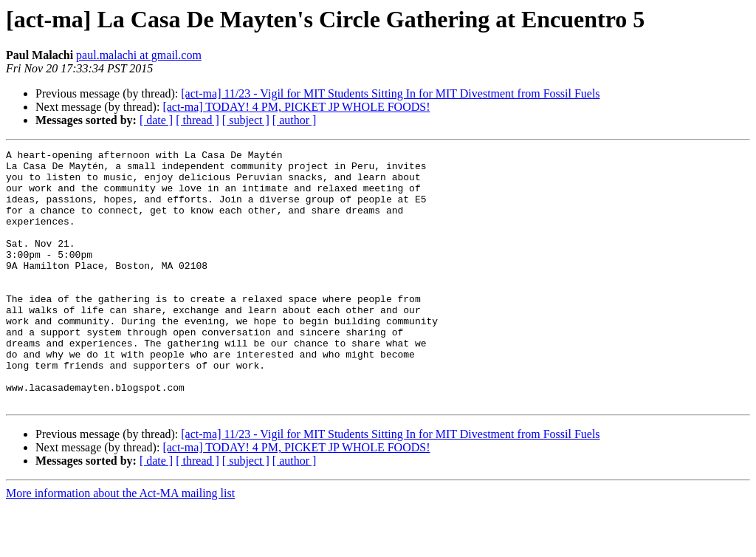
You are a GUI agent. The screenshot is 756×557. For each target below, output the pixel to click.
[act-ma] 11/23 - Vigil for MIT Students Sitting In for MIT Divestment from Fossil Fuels (390, 93)
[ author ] (295, 120)
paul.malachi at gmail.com (139, 55)
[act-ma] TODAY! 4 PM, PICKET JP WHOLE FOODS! (296, 107)
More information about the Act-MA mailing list (120, 544)
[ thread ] (197, 120)
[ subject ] (246, 120)
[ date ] (156, 120)
